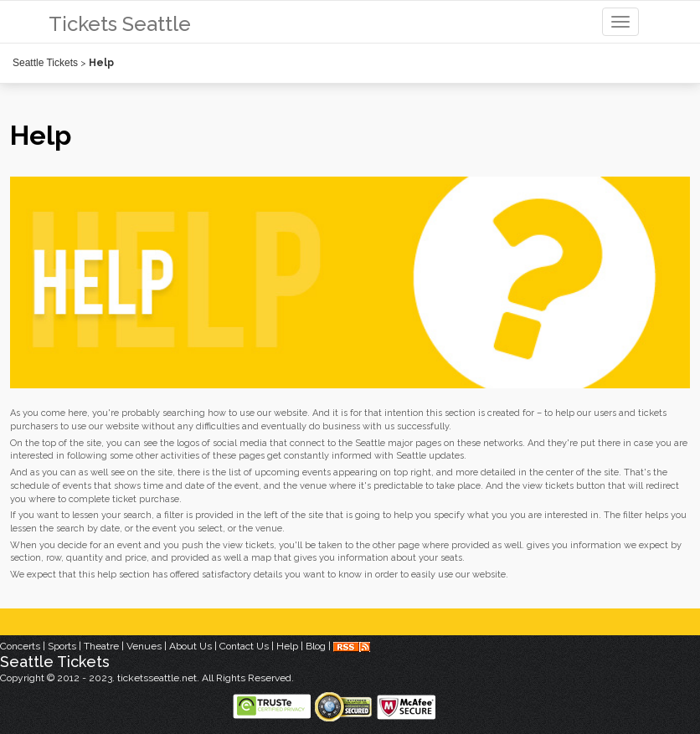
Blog (316, 646)
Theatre (101, 646)
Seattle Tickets (45, 63)
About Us (190, 646)
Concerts (20, 646)
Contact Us (244, 646)
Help (287, 646)
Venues (144, 646)
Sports (62, 646)
